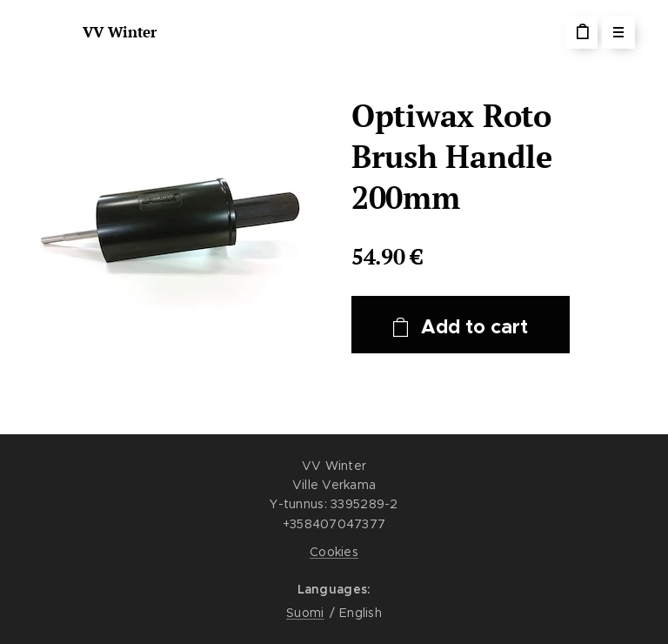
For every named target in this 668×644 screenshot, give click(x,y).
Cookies (334, 552)
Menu (613, 32)
